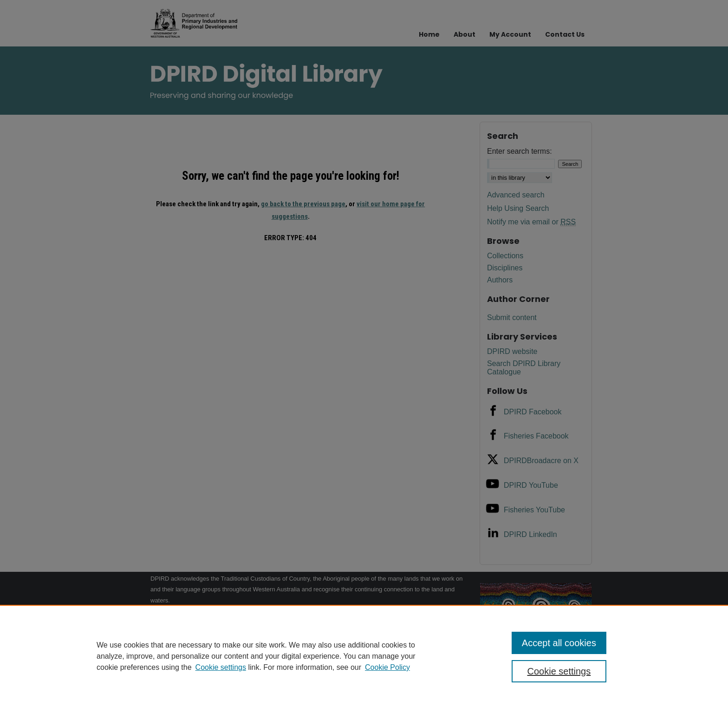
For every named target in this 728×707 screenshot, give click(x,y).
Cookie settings (221, 667)
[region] (364, 656)
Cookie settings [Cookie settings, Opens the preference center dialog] (559, 671)
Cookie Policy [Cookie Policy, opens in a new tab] (387, 667)
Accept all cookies (559, 643)
